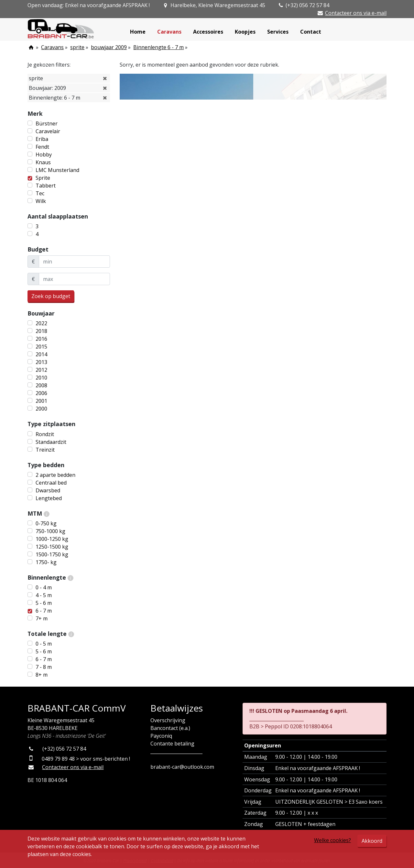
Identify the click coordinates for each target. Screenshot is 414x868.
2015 (41, 347)
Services (278, 32)
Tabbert (46, 186)
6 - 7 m (44, 611)
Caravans (169, 32)
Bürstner (47, 123)
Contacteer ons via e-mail (356, 13)
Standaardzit (51, 442)
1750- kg (46, 562)
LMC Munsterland (57, 170)
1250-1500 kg (52, 547)
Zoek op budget (51, 296)
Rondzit (45, 434)
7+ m (42, 618)
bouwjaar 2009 (109, 47)
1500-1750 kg (52, 554)
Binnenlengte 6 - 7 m (158, 47)
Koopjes (245, 32)
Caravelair (48, 131)
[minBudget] (74, 262)
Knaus (43, 162)
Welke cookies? (332, 840)
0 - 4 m (44, 587)
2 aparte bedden (55, 475)
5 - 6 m (44, 603)
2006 (41, 393)
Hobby (44, 155)
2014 (41, 354)
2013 (41, 362)
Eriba (42, 139)
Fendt (42, 147)
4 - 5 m (44, 595)
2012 (41, 370)
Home (138, 32)
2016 (41, 339)
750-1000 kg (50, 531)
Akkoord (372, 841)
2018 (41, 331)
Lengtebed (49, 498)
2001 (41, 401)
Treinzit (45, 450)
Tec (40, 193)
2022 (41, 323)
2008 (41, 385)
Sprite (43, 178)
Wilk (41, 201)
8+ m (42, 675)
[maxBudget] (74, 279)
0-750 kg (46, 523)
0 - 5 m (44, 644)
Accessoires (208, 32)
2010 (41, 378)
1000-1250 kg (52, 539)
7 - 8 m (44, 667)
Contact (311, 32)
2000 (41, 409)
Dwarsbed (48, 490)
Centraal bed (51, 483)
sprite (77, 47)
